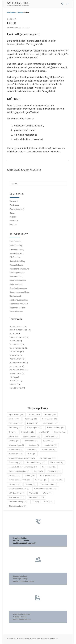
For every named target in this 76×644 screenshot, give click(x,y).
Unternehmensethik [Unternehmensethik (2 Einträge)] (19, 489)
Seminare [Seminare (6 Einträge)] (41, 480)
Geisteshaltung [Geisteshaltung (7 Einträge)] (55, 428)
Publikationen (17, 363)
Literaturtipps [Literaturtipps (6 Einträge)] (16, 445)
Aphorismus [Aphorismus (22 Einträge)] (16, 415)
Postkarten (16, 359)
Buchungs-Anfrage (20, 579)
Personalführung (16, 265)
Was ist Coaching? (17, 209)
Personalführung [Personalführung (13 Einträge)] (36, 463)
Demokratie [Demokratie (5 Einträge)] (16, 423)
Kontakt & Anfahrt (20, 576)
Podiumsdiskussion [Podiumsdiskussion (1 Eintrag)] (19, 471)
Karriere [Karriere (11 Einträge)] (60, 432)
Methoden (15, 352)
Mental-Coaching (16, 253)
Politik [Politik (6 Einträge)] (38, 471)
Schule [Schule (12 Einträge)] (30, 476)
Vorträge (13, 225)
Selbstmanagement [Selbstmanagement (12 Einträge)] (20, 480)
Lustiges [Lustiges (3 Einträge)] (34, 445)
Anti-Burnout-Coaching (19, 300)
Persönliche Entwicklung (19, 269)
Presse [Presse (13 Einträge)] (14, 476)
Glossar (20, 13)
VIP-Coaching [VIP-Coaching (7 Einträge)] (17, 493)
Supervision (16, 373)
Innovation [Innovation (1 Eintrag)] (28, 432)
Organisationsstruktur (18, 288)
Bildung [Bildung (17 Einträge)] (50, 415)
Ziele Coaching (16, 242)
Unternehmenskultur (18, 281)
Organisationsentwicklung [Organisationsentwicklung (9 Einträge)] (22, 458)
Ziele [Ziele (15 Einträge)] (48, 502)
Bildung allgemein (19, 330)
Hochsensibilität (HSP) (19, 304)
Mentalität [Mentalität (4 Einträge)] (50, 445)
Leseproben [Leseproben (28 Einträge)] (31, 441)
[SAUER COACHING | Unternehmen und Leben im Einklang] (18, 4)
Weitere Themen (16, 312)
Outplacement (15, 296)
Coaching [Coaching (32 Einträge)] (31, 419)
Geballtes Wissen (20, 617)
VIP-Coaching (15, 257)
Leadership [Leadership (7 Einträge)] (51, 436)
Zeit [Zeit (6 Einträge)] (36, 502)
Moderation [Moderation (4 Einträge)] (48, 450)
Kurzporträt (14, 201)
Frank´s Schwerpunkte (22, 614)
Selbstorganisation (17, 273)
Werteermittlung (16, 277)
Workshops (15, 388)
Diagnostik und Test (18, 308)
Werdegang (14, 205)
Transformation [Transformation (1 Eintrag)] (49, 484)
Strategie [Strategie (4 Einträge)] (15, 484)
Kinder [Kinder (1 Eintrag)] (13, 436)
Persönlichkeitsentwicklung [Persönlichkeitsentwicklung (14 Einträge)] (23, 467)
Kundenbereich (17, 348)
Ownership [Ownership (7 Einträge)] (15, 463)
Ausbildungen (17, 326)
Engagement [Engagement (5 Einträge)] (50, 423)
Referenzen (15, 366)
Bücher (12, 213)
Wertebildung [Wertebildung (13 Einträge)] (37, 497)
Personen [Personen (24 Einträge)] (57, 463)
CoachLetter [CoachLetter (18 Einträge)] (50, 419)
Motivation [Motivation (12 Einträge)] (16, 454)
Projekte (13, 217)
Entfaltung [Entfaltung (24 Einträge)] (16, 428)
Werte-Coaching (16, 246)
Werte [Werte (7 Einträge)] (47, 493)
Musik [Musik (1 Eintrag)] (32, 454)
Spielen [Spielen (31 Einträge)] (57, 480)
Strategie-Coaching (17, 261)
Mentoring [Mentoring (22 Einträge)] (16, 450)
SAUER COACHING (27, 639)
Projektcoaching (16, 284)
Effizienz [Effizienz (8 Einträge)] (33, 423)
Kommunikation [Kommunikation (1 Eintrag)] (31, 436)
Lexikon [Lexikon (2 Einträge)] (48, 441)
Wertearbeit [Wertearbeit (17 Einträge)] (16, 497)
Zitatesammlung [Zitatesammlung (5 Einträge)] (18, 506)
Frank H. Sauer (17, 337)
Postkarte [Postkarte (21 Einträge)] (54, 471)
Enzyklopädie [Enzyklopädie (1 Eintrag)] (35, 428)
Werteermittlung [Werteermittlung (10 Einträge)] (18, 502)
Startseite (11, 13)
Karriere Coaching (17, 249)
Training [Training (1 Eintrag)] (30, 484)
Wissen (13, 384)
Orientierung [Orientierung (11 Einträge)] (48, 458)
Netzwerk (14, 355)
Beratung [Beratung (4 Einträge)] (34, 415)
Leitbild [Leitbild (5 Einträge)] (14, 441)
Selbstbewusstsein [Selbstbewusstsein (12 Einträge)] (50, 476)
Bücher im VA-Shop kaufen (24, 581)
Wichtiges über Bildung (22, 619)
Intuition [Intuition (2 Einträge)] (44, 432)
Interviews (14, 221)
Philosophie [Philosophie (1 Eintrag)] (49, 467)
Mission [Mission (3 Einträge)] (32, 450)
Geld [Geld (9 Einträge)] (13, 432)
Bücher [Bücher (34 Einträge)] (14, 419)
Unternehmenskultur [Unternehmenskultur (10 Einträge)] (45, 489)
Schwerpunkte (17, 370)
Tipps (12, 377)
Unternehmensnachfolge (19, 292)
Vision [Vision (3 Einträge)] (34, 493)
